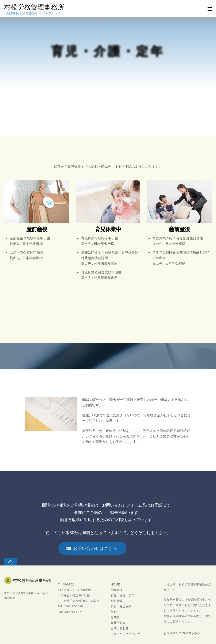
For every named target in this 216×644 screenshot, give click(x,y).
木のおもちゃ (191, 633)
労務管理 (117, 590)
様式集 (115, 617)
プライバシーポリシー (126, 634)
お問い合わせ (120, 628)
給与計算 (117, 601)
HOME (115, 584)
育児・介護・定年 (123, 595)
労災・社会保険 (121, 606)
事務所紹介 (118, 623)
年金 (114, 612)
